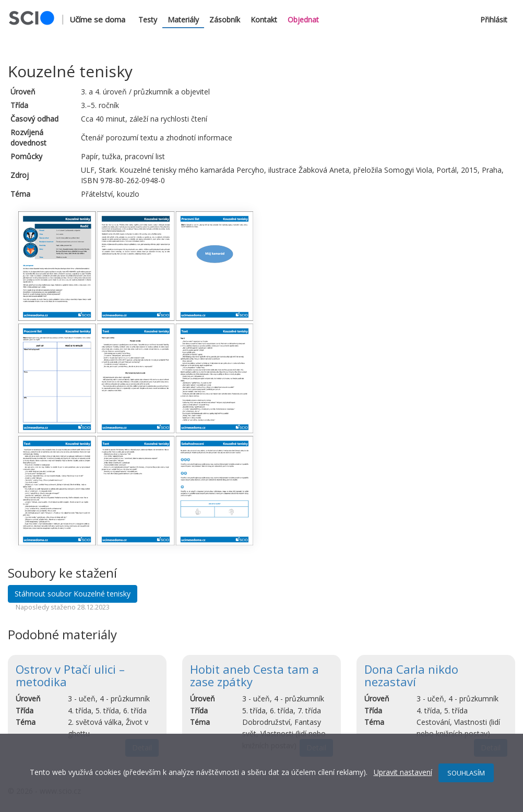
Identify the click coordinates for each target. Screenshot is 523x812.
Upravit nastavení (403, 772)
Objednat (303, 20)
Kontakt (264, 20)
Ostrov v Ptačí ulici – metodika (70, 675)
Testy (148, 20)
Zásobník (225, 20)
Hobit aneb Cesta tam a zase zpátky (254, 675)
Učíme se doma (97, 19)
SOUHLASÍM (466, 773)
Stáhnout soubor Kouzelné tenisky (73, 594)
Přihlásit (494, 20)
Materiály (183, 20)
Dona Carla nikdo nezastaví (411, 675)
